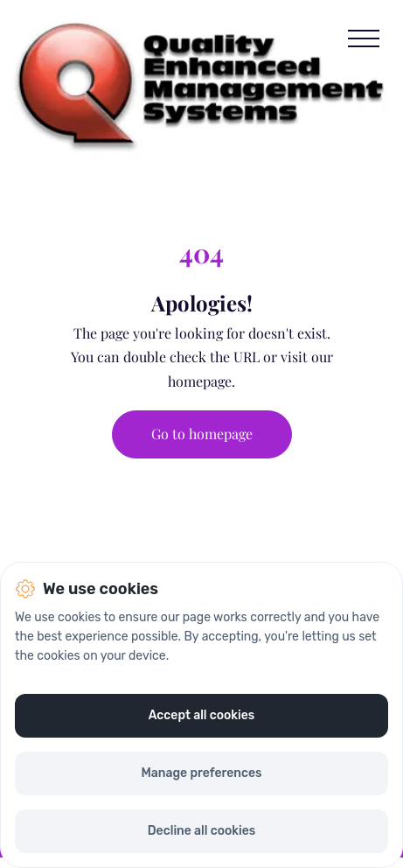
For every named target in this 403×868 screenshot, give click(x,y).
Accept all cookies (202, 715)
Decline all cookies (201, 831)
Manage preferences (201, 773)
